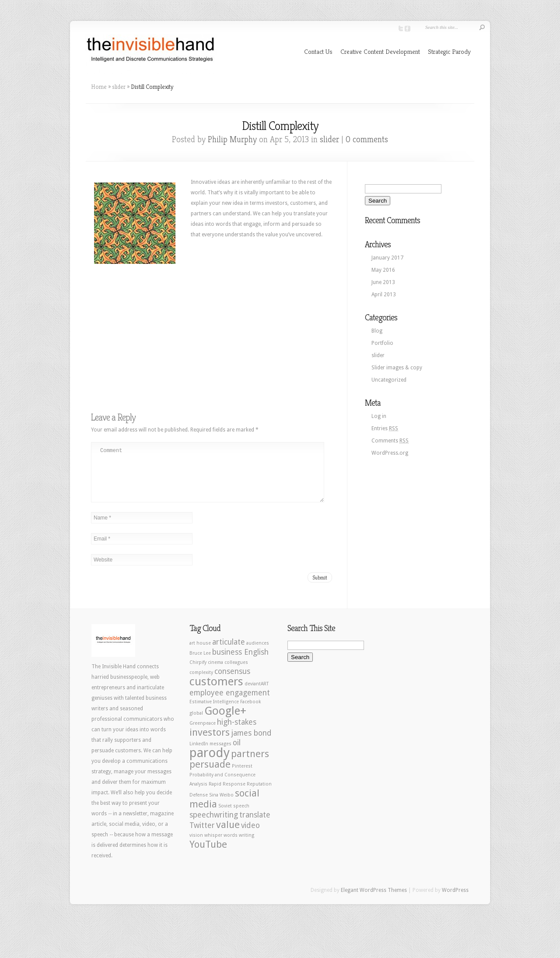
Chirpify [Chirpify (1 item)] (198, 673)
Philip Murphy (232, 139)
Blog (377, 331)
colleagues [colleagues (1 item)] (236, 673)
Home (99, 87)
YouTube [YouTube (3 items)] (208, 855)
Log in (379, 416)
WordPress (455, 901)
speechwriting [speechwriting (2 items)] (214, 825)
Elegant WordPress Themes (374, 901)
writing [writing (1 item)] (247, 846)
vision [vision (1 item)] (196, 846)
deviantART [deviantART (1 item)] (257, 694)
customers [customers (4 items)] (216, 692)
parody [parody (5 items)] (210, 763)
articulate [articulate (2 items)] (229, 653)
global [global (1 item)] (196, 724)
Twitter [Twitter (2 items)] (202, 836)
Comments (390, 441)
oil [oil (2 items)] (237, 753)
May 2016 (383, 270)
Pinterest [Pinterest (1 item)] (242, 777)
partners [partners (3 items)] (250, 764)
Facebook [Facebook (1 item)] (250, 712)
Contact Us (318, 51)
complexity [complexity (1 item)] (201, 683)
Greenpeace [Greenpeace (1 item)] (203, 734)
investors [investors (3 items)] (210, 743)
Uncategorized (389, 380)
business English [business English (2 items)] (240, 663)
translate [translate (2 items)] (255, 825)
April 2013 (384, 295)
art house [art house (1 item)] (200, 654)
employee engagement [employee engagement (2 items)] (230, 703)
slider (119, 87)
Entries (385, 428)
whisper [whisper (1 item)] (213, 846)
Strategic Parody (449, 51)
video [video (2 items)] (250, 836)
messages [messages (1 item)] (220, 754)
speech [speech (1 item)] (241, 816)
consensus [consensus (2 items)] (232, 682)
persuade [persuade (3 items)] (210, 775)
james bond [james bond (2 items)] (251, 744)
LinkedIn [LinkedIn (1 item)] (199, 754)
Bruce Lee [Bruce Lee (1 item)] (200, 664)
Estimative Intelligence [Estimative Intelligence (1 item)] (214, 712)
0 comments (367, 139)
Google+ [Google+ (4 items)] (225, 721)
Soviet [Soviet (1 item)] (225, 816)
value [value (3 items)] (228, 835)
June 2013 (383, 282)
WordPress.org (390, 453)
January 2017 (387, 258)
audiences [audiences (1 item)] (258, 654)
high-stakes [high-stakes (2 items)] (237, 733)
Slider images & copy (397, 368)
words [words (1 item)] (231, 846)
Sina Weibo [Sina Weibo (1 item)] (221, 805)
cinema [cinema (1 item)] (215, 673)
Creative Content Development (380, 51)
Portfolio (382, 343)
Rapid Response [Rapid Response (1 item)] (227, 795)
